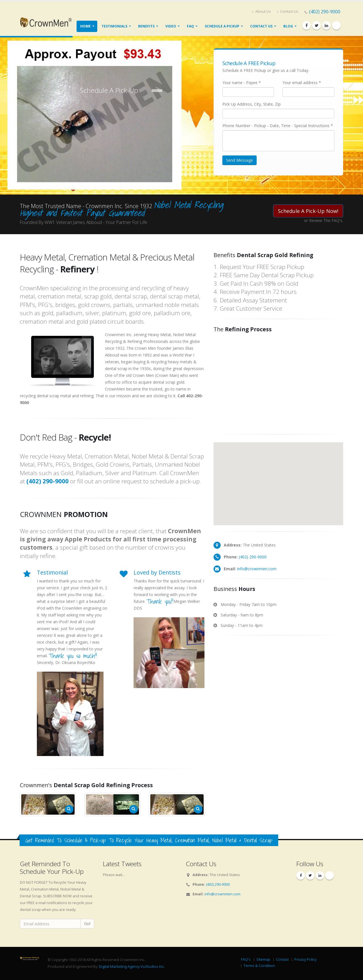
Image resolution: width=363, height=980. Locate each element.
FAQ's (246, 959)
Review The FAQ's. (326, 220)
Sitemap (263, 959)
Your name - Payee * (242, 83)
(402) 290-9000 (325, 12)
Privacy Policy (305, 959)
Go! (87, 924)
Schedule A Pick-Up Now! (308, 211)
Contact (282, 959)
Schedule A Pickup (222, 26)
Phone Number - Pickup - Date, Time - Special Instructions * (278, 126)
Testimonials (114, 26)
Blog (288, 26)
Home (86, 26)
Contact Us (288, 11)
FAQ (190, 26)
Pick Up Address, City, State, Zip (252, 104)
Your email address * (302, 83)
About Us (261, 11)
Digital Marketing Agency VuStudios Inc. (132, 967)
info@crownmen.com (257, 569)
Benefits (146, 26)
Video (171, 26)
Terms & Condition (259, 966)
